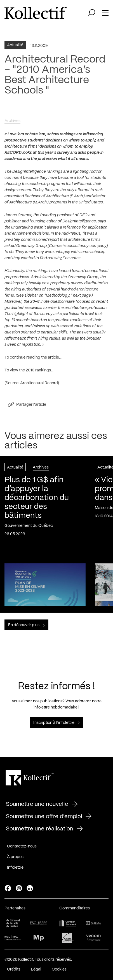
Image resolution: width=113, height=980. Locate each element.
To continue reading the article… (33, 359)
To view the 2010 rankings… (29, 372)
